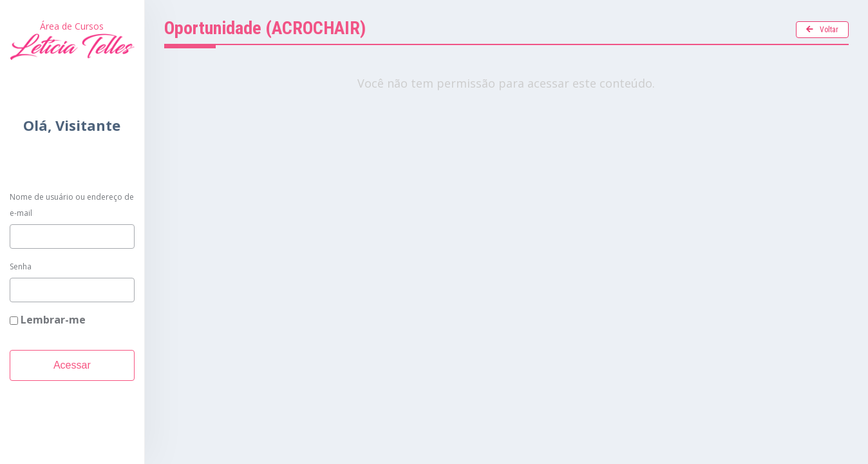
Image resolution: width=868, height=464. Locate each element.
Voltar (822, 30)
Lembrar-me (48, 320)
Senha (21, 266)
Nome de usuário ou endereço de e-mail (72, 205)
